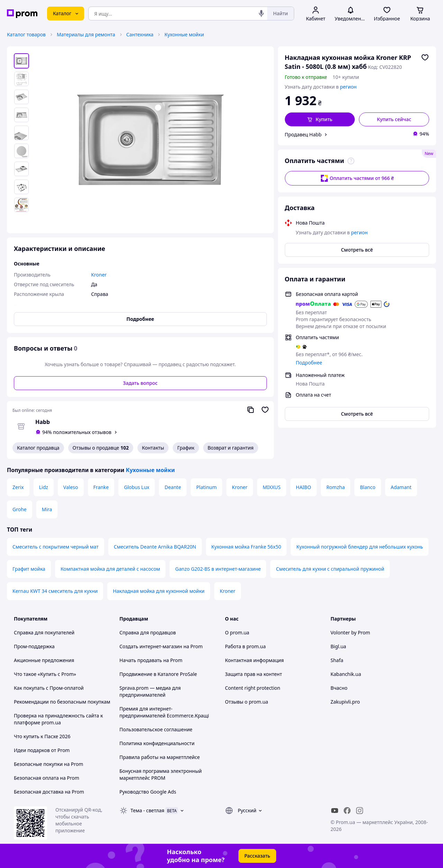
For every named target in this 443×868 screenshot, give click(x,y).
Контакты (153, 448)
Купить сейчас (394, 119)
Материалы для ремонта (86, 34)
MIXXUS (272, 487)
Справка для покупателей (44, 632)
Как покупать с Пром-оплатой (49, 688)
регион (348, 87)
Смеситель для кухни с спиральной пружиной (330, 569)
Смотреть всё (357, 250)
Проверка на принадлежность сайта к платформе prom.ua (58, 719)
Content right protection (253, 688)
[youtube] (335, 811)
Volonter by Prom (350, 632)
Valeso (71, 487)
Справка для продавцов (148, 632)
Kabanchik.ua (346, 674)
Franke (101, 487)
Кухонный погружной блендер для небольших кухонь (360, 547)
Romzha (336, 487)
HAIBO (304, 487)
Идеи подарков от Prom (42, 750)
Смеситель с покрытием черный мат (56, 547)
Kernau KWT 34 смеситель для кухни (55, 591)
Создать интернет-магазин (151, 646)
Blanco (368, 487)
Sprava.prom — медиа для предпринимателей (150, 691)
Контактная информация (254, 660)
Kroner (240, 487)
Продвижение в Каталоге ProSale (158, 674)
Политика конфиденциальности (157, 743)
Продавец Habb (303, 134)
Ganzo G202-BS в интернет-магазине (218, 569)
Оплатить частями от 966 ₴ (357, 178)
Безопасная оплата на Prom (47, 778)
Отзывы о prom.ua (247, 702)
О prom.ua (237, 632)
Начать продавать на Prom (151, 660)
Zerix (18, 487)
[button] (320, 119)
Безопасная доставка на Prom (49, 792)
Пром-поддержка (34, 646)
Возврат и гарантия (231, 448)
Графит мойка (29, 569)
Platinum (206, 487)
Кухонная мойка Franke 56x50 (246, 547)
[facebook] (347, 811)
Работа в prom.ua (245, 646)
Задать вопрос (140, 383)
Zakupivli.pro (345, 702)
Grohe (20, 509)
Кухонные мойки (184, 34)
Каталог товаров (26, 34)
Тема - (147, 810)
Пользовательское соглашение (156, 729)
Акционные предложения (44, 660)
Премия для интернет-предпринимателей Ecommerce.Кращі (164, 712)
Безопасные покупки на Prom (48, 764)
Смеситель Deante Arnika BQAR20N (155, 547)
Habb (43, 422)
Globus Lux (137, 487)
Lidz (44, 487)
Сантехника (140, 34)
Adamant (401, 487)
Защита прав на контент (254, 674)
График (186, 448)
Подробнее (309, 363)
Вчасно (339, 688)
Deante (173, 487)
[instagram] (360, 811)
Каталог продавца (38, 448)
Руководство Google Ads (148, 792)
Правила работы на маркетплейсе (160, 757)
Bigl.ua (338, 646)
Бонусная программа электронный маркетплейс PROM (161, 774)
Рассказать (257, 856)
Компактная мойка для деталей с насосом (110, 569)
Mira (47, 509)
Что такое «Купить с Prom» (45, 674)
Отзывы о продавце (101, 448)
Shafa (337, 660)
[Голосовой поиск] (261, 13)
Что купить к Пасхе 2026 (42, 736)
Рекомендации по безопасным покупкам (62, 702)
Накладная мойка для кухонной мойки (159, 591)
